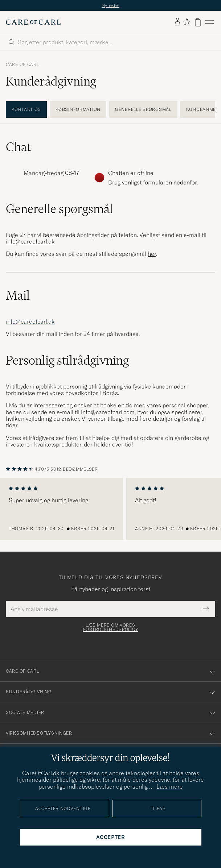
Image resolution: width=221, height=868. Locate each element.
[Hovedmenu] (209, 22)
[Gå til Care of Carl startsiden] (33, 22)
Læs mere (170, 786)
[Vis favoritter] (187, 22)
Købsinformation (78, 109)
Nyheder (110, 5)
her (152, 254)
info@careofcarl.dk (30, 321)
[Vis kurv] (198, 22)
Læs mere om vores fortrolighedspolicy (111, 627)
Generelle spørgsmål (143, 109)
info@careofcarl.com (108, 412)
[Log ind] (177, 22)
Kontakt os (26, 109)
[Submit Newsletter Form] (206, 609)
